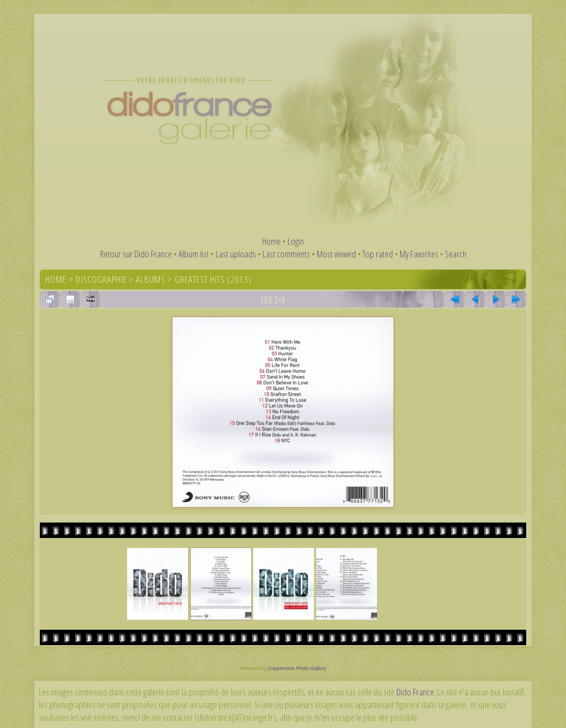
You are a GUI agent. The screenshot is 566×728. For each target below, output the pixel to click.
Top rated (378, 254)
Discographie (101, 279)
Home (271, 241)
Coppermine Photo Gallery (297, 668)
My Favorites (419, 254)
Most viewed (336, 254)
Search (456, 254)
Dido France (415, 692)
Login (296, 241)
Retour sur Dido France (136, 254)
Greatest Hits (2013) (213, 279)
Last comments (286, 254)
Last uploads (236, 254)
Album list (194, 254)
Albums (151, 279)
